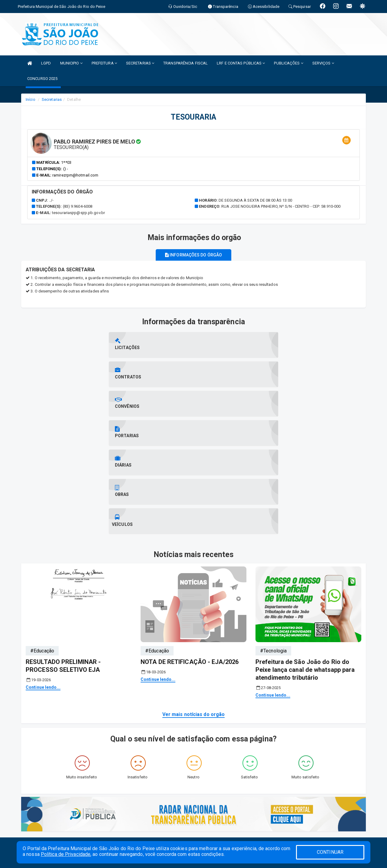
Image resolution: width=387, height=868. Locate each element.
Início (31, 99)
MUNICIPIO (71, 63)
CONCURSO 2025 (42, 79)
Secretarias (52, 99)
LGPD (46, 63)
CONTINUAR (330, 852)
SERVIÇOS (323, 63)
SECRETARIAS (140, 63)
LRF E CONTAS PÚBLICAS (241, 63)
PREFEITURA (104, 63)
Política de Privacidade (66, 854)
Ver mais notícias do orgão (194, 567)
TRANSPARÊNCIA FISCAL (185, 63)
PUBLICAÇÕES (288, 63)
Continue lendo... (43, 540)
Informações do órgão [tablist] (193, 255)
